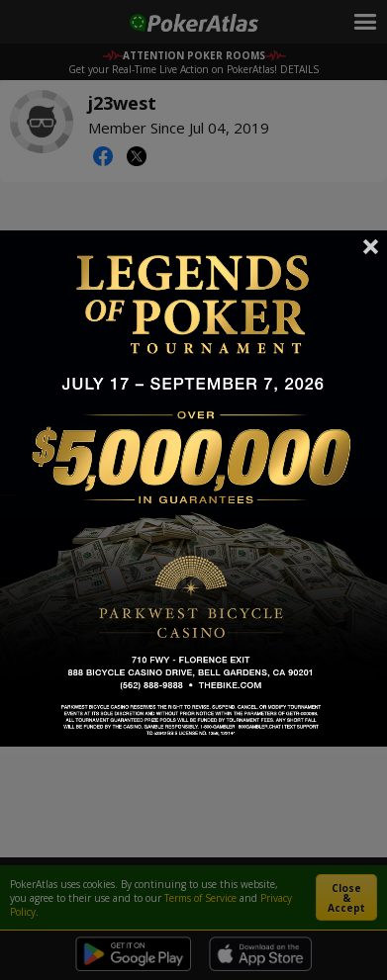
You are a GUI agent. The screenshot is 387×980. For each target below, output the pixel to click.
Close (371, 246)
